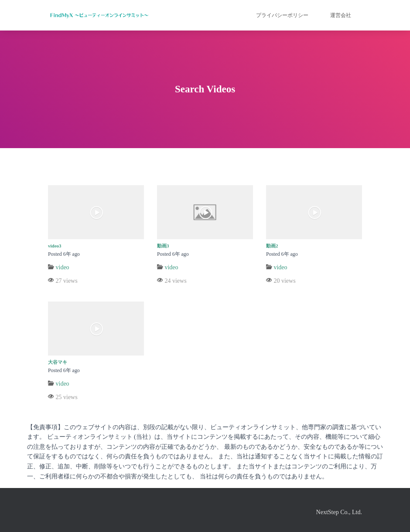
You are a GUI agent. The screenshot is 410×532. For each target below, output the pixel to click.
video (63, 267)
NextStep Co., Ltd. (339, 512)
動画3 (163, 246)
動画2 (272, 246)
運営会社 (341, 15)
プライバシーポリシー (282, 15)
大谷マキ (58, 362)
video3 (55, 246)
